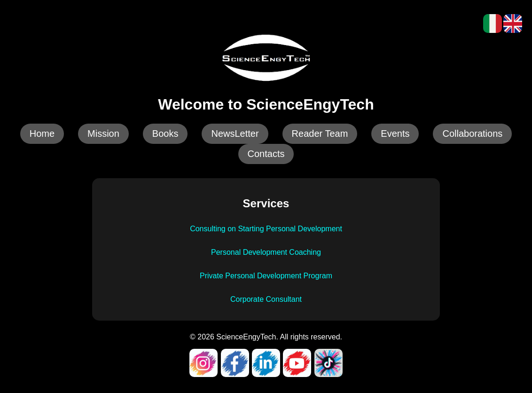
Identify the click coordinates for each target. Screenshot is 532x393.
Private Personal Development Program (266, 276)
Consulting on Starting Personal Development (266, 229)
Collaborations (472, 134)
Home (42, 134)
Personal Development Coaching (266, 252)
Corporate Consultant (266, 299)
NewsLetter (235, 134)
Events (395, 134)
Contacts (266, 154)
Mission (103, 134)
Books (165, 134)
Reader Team (320, 134)
